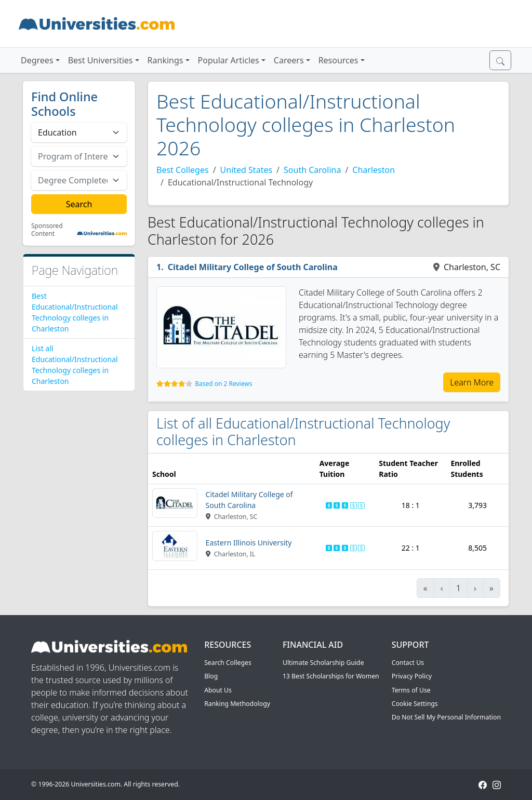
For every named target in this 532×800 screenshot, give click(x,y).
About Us (218, 690)
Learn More (472, 382)
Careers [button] (289, 60)
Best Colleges (183, 170)
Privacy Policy (412, 676)
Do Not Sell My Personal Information (446, 717)
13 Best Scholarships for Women (331, 676)
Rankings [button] (165, 60)
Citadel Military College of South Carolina (253, 267)
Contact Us (408, 663)
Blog (211, 676)
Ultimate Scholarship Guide (323, 663)
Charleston (374, 170)
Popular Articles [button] (229, 60)
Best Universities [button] (101, 60)
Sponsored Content (47, 230)
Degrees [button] (37, 60)
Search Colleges (228, 663)
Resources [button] (338, 60)
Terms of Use (411, 690)
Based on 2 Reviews (223, 384)
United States (247, 170)
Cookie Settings (415, 704)
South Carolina (312, 170)
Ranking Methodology (237, 704)
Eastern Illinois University (249, 543)
